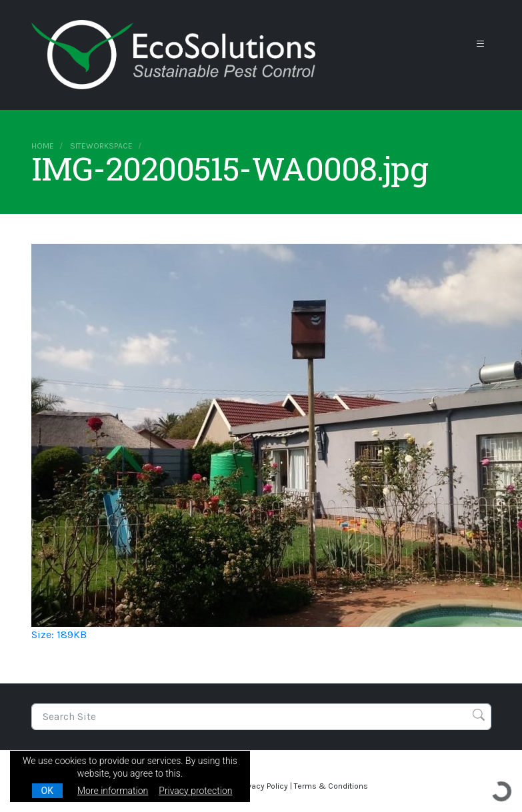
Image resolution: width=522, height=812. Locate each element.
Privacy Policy (263, 786)
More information (113, 791)
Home (43, 146)
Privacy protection (195, 791)
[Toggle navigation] (481, 44)
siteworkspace (101, 146)
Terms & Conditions (331, 786)
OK (47, 791)
